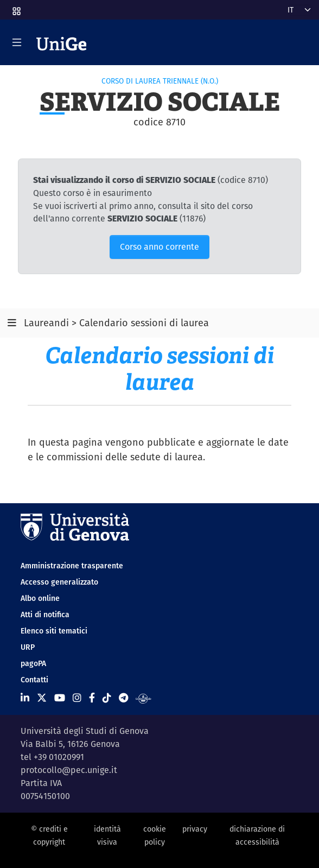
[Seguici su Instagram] (77, 698)
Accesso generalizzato (59, 582)
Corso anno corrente (159, 247)
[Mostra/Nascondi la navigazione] (17, 42)
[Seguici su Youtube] (60, 698)
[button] (16, 8)
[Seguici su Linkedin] (25, 698)
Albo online (40, 598)
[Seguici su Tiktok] (107, 698)
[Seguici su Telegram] (123, 698)
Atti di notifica (45, 614)
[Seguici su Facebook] (92, 698)
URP (28, 647)
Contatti (34, 680)
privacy (195, 829)
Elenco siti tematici (54, 631)
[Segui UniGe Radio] (143, 698)
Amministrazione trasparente (72, 566)
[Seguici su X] (42, 698)
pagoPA (33, 663)
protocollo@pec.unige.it (69, 770)
